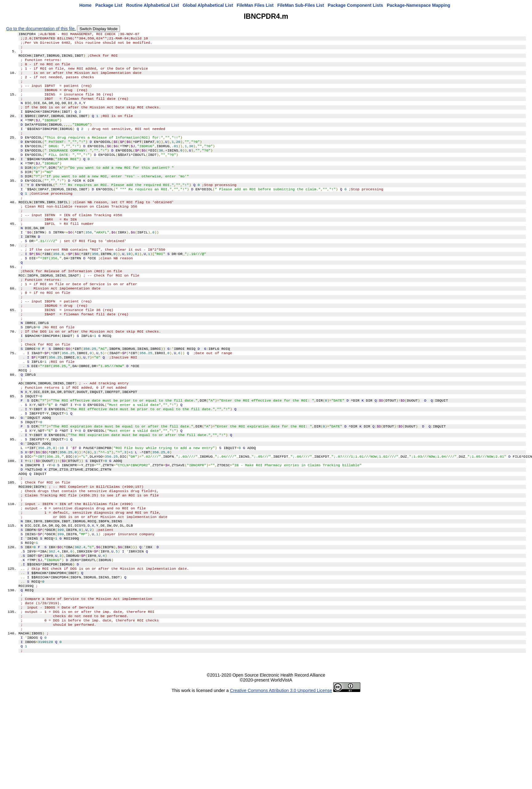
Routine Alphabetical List (153, 5)
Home (86, 5)
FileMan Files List (255, 5)
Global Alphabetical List (208, 5)
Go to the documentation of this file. (41, 29)
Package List (109, 5)
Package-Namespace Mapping (418, 5)
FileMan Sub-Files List (301, 5)
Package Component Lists (355, 5)
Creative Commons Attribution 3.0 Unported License (281, 779)
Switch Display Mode (98, 29)
